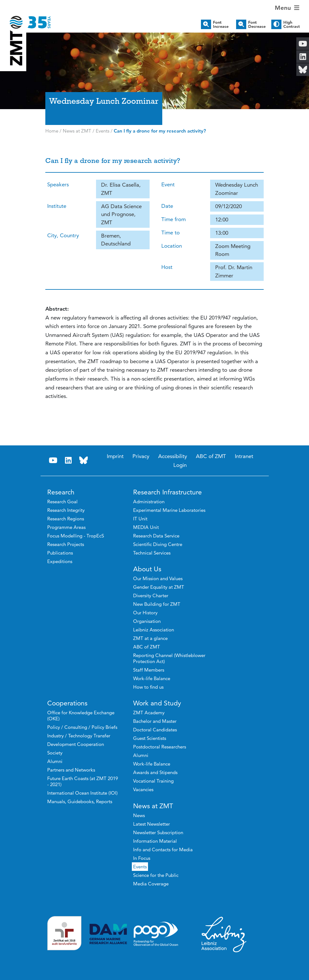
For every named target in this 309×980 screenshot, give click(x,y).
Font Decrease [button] (257, 24)
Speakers (58, 184)
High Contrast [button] (292, 24)
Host (167, 267)
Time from (174, 219)
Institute (57, 206)
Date (167, 206)
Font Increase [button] (221, 24)
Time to (171, 233)
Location (172, 246)
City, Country (63, 235)
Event (168, 184)
